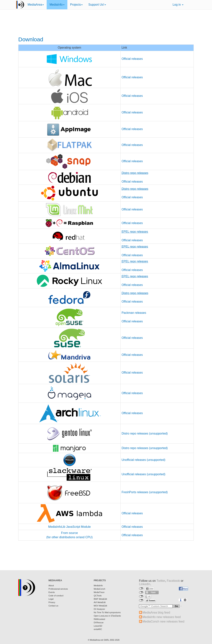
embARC (98, 629)
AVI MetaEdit (100, 602)
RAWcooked (99, 619)
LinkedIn (145, 584)
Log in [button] (178, 5)
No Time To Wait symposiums (107, 612)
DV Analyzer (99, 609)
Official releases (132, 59)
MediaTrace (99, 592)
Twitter (161, 581)
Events (52, 592)
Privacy (52, 602)
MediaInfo (57, 5)
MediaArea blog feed (156, 613)
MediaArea (36, 5)
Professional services (58, 589)
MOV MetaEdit (100, 606)
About (51, 586)
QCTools (98, 596)
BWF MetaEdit (100, 599)
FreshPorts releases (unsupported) (145, 492)
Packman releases (134, 313)
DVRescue (99, 623)
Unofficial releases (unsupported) (143, 460)
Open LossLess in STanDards (107, 616)
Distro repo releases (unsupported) (145, 433)
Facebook (173, 581)
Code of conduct (56, 596)
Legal (51, 599)
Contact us (53, 606)
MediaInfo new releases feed (162, 617)
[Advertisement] (106, 23)
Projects (77, 5)
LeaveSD (98, 626)
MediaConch (99, 589)
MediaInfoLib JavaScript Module (69, 527)
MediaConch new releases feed (163, 621)
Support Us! (97, 5)
